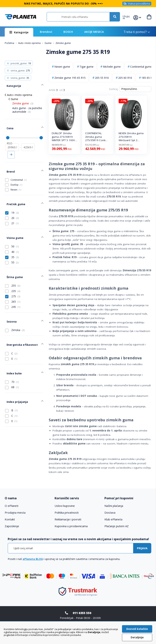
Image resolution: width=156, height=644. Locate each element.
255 (13, 267)
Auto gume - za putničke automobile (27, 107)
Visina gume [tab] (12, 224)
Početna (10, 43)
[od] (12, 140)
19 (12, 200)
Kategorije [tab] (11, 84)
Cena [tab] (8, 124)
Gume (48, 43)
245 (13, 289)
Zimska (15, 309)
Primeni (11, 148)
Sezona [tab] (9, 302)
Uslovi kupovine (65, 506)
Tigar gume (86, 67)
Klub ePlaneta (113, 519)
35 (12, 242)
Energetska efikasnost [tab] (19, 322)
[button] (128, 17)
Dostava (110, 512)
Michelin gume (112, 67)
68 (12, 360)
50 (12, 231)
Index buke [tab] (12, 348)
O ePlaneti (12, 506)
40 (12, 236)
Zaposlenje (12, 526)
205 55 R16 (102, 78)
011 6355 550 (82, 613)
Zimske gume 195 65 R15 (70, 78)
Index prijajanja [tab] (15, 373)
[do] (28, 140)
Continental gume (141, 67)
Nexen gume (62, 67)
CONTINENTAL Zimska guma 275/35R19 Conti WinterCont (95, 137)
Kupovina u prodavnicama (71, 526)
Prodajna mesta (15, 512)
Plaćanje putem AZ (117, 526)
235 (13, 273)
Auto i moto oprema (30, 43)
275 (13, 278)
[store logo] (20, 17)
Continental (19, 170)
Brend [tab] (9, 163)
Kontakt (10, 519)
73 (12, 355)
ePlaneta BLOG (33, 559)
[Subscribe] (142, 548)
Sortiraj (113, 89)
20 (12, 206)
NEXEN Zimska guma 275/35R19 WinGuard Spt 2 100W (131, 137)
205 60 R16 (125, 78)
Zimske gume (23, 100)
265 (13, 283)
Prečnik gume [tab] (13, 193)
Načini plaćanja (114, 506)
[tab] (28, 498)
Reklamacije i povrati (68, 519)
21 (12, 211)
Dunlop (16, 175)
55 (12, 247)
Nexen (16, 180)
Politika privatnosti (67, 512)
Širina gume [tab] (12, 260)
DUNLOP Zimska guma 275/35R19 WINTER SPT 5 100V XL (63, 137)
